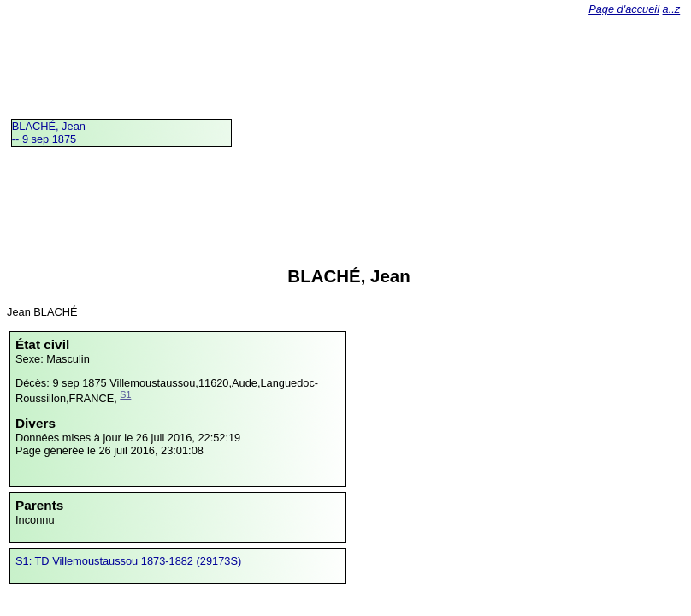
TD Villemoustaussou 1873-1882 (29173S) (139, 561)
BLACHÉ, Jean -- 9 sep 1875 (49, 133)
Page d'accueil (624, 9)
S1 (125, 394)
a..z (672, 9)
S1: (25, 561)
